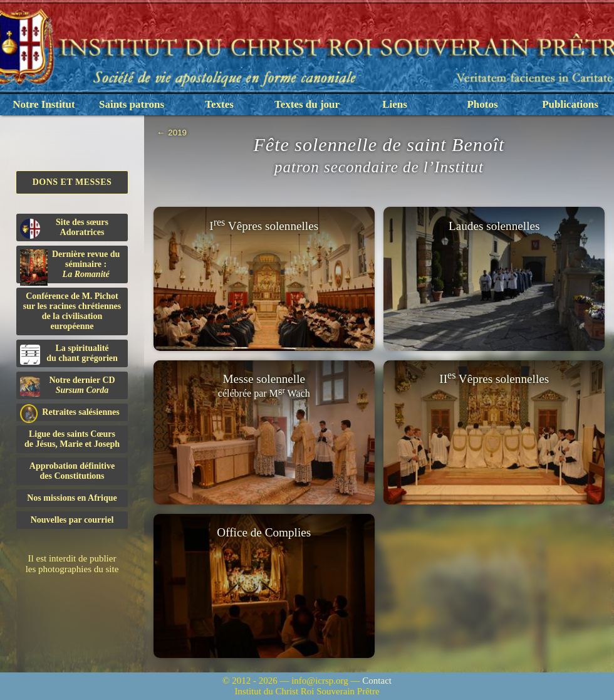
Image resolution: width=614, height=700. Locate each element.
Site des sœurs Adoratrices (64, 228)
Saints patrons (132, 104)
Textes (219, 104)
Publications (570, 104)
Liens (395, 104)
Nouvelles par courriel (72, 520)
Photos (482, 104)
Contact (377, 681)
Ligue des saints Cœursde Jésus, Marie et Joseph (72, 439)
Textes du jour (307, 104)
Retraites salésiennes (70, 413)
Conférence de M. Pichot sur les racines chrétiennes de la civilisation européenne (72, 311)
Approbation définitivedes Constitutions (72, 471)
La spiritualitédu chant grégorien (69, 354)
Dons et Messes (72, 182)
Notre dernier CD (68, 386)
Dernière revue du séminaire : (70, 266)
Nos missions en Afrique (72, 498)
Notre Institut (44, 104)
